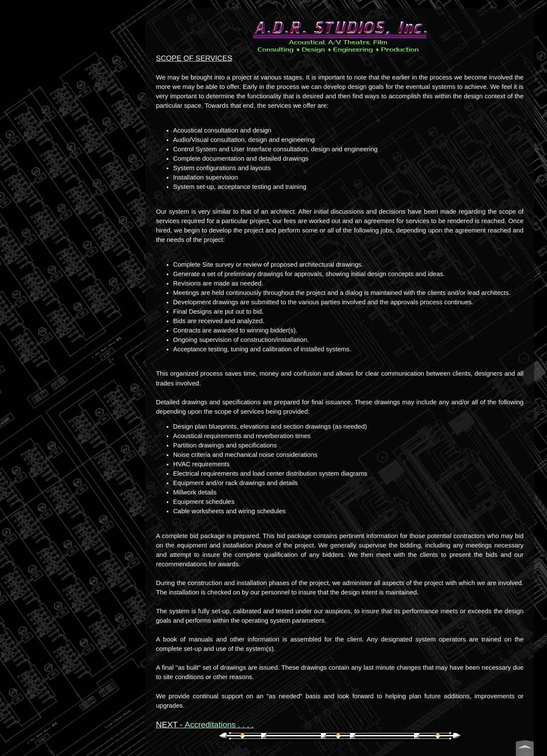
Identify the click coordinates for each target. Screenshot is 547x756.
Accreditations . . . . (219, 725)
